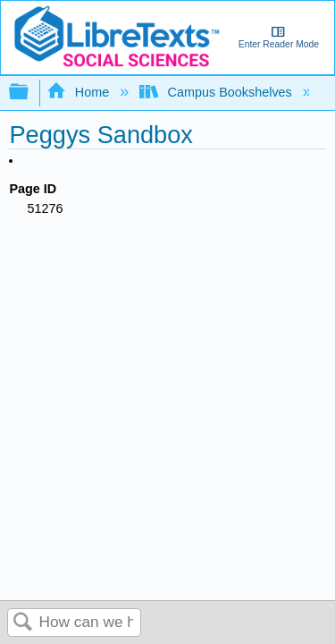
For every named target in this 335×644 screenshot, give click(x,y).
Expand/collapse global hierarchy (30, 93)
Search (23, 623)
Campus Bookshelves (218, 92)
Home (80, 92)
